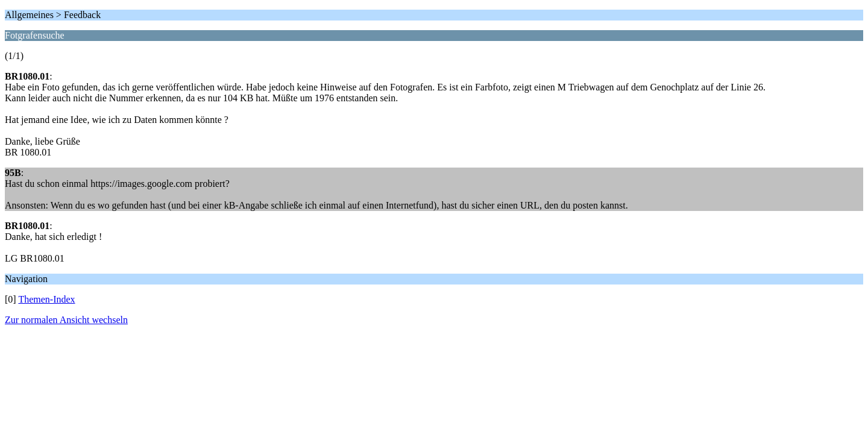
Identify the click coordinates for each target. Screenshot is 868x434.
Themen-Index (46, 299)
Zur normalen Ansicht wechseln (66, 320)
